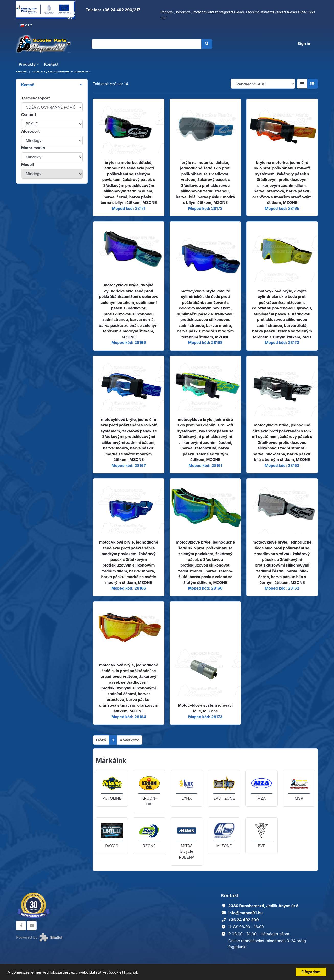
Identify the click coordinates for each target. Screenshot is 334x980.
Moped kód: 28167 (129, 465)
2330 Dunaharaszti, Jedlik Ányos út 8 (263, 906)
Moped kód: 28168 (205, 343)
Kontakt (51, 64)
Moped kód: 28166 (129, 588)
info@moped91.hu (246, 913)
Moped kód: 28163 (282, 465)
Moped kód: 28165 (282, 208)
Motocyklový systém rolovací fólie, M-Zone (205, 708)
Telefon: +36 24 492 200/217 (113, 10)
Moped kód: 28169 (129, 343)
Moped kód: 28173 (205, 717)
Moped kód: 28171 (129, 208)
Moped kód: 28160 (205, 588)
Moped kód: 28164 (129, 717)
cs (25, 25)
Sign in (304, 44)
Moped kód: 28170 (282, 343)
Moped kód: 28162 (282, 588)
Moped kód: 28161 (205, 465)
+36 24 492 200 (244, 920)
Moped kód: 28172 (205, 208)
